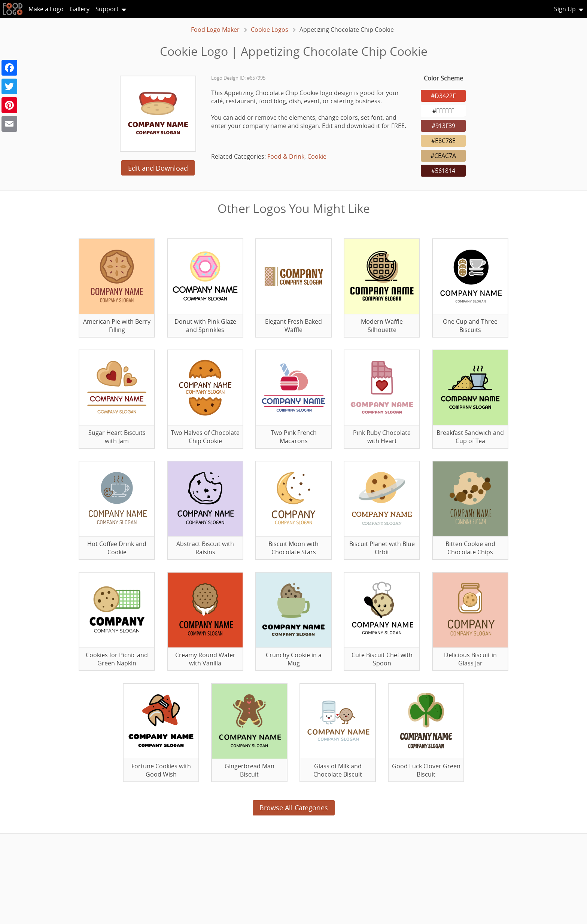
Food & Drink (286, 156)
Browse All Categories (294, 808)
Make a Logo (46, 9)
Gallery (80, 9)
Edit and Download (158, 168)
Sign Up (565, 9)
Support (107, 9)
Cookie (317, 156)
